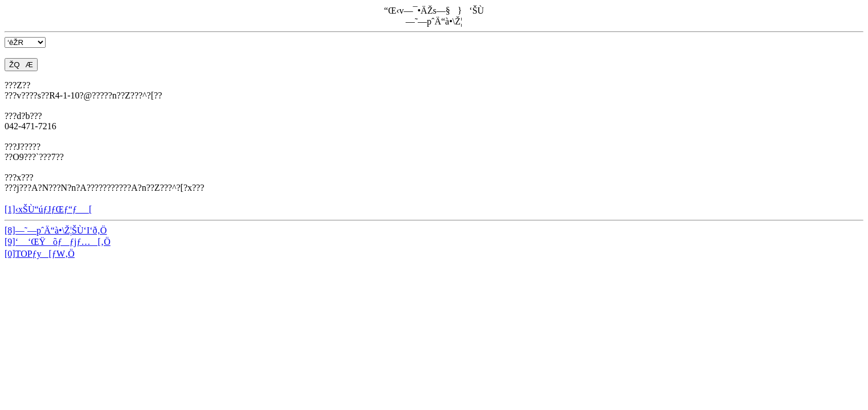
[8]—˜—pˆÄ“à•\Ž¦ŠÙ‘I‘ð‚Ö (56, 230)
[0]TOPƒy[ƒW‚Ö (40, 254)
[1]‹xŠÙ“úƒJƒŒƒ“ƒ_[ (48, 209)
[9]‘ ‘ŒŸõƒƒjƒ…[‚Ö (58, 242)
